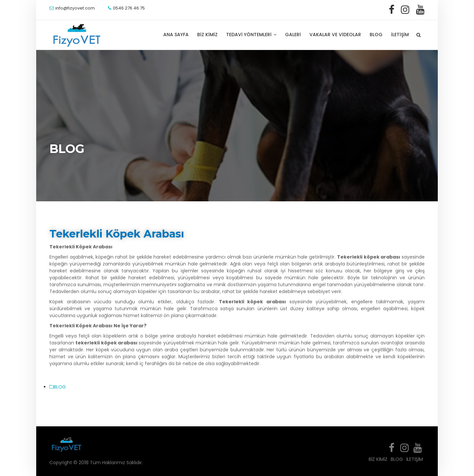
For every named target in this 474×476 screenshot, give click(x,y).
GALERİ (293, 35)
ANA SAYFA (176, 35)
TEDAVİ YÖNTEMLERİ (251, 35)
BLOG (376, 35)
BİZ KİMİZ (207, 35)
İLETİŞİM (400, 35)
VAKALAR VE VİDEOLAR (335, 35)
